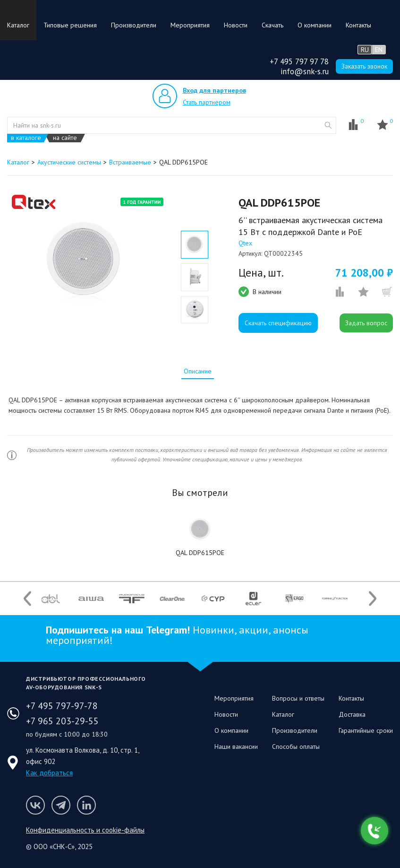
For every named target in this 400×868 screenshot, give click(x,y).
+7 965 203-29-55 (62, 721)
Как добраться (49, 773)
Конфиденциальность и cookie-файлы (85, 830)
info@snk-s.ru (305, 71)
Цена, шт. (261, 273)
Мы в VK (35, 805)
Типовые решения (70, 25)
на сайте (65, 138)
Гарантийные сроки (366, 730)
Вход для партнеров (214, 90)
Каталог (18, 25)
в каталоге (26, 138)
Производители (134, 25)
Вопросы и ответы (298, 698)
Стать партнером (207, 102)
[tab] (198, 371)
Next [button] (373, 599)
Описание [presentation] (198, 371)
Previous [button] (27, 599)
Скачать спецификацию (278, 323)
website (328, 125)
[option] (85, 261)
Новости (236, 25)
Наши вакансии (236, 746)
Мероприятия (190, 25)
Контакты (358, 25)
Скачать (272, 25)
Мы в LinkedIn (86, 805)
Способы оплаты (296, 746)
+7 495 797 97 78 (299, 61)
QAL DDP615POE (200, 553)
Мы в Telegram (61, 805)
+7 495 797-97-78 (62, 706)
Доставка (352, 714)
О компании (315, 25)
